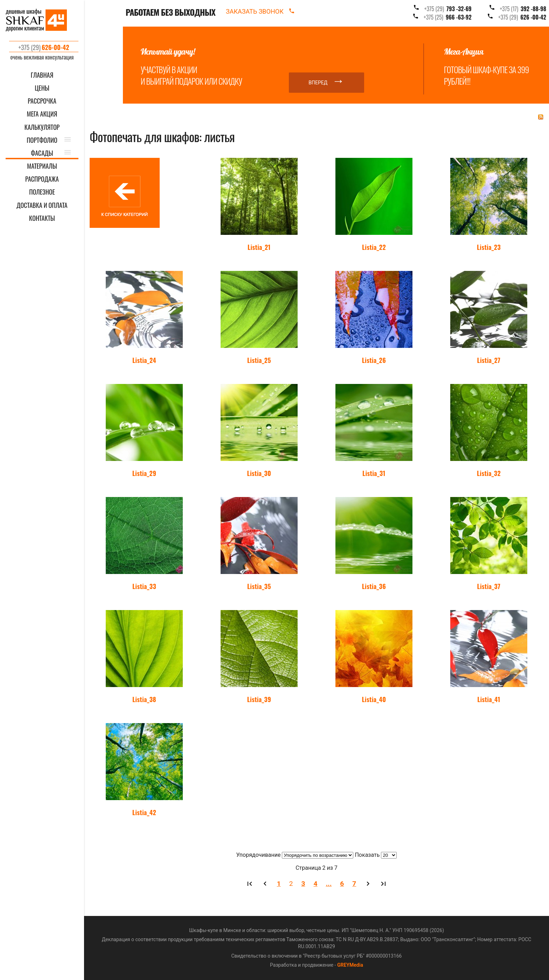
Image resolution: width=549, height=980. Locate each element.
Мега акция (42, 114)
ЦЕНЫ (42, 88)
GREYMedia (350, 965)
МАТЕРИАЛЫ (42, 166)
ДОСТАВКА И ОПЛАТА (42, 205)
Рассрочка (42, 101)
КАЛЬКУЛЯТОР (42, 127)
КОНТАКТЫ (42, 218)
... (329, 884)
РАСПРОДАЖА (42, 179)
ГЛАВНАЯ (42, 75)
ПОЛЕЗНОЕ (42, 192)
